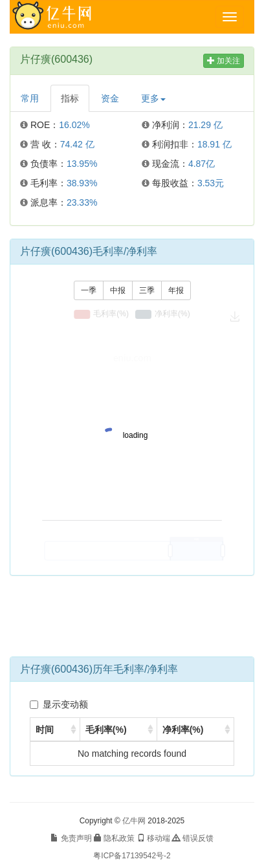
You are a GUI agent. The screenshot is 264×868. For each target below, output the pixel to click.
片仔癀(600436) (56, 59)
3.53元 (211, 183)
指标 (70, 98)
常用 (30, 98)
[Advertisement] (132, 621)
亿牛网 (134, 821)
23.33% (82, 202)
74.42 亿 (77, 144)
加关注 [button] (224, 61)
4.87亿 (202, 164)
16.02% (74, 125)
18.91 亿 (214, 144)
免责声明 (71, 838)
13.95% (82, 164)
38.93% (82, 183)
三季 (147, 290)
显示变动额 (59, 704)
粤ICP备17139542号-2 (132, 856)
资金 (110, 98)
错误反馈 (192, 838)
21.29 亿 (205, 125)
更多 (153, 98)
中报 (118, 290)
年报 (176, 290)
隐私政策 (114, 838)
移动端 (154, 838)
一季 (89, 290)
